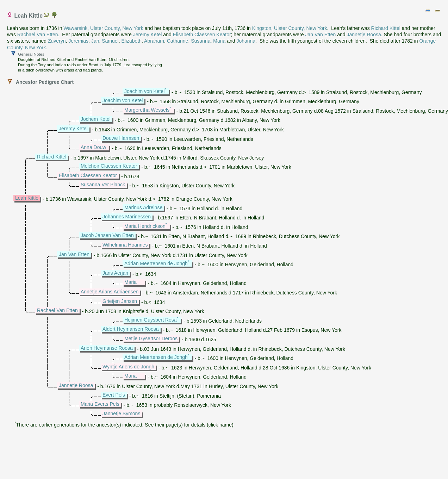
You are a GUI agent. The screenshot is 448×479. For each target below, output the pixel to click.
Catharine (178, 41)
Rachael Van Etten (38, 35)
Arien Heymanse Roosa (107, 348)
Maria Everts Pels (100, 404)
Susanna (201, 41)
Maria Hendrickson (145, 226)
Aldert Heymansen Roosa (131, 329)
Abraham (154, 41)
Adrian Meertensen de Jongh (156, 263)
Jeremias (78, 41)
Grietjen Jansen (120, 301)
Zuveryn (57, 41)
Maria (219, 41)
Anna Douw (93, 147)
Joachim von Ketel (144, 91)
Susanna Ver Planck (103, 185)
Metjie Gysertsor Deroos (151, 338)
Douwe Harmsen (121, 138)
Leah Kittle (27, 198)
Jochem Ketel (96, 119)
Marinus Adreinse (143, 207)
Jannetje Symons (121, 413)
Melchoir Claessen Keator (109, 166)
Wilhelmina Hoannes (125, 245)
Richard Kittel (386, 28)
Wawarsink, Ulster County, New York (103, 28)
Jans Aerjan (115, 273)
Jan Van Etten (320, 35)
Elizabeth (131, 41)
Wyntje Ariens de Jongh (128, 367)
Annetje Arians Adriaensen (110, 292)
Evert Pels (114, 395)
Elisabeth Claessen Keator (202, 35)
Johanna (246, 41)
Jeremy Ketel (148, 35)
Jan (95, 41)
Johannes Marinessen (127, 217)
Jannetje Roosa (364, 35)
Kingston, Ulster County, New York (290, 28)
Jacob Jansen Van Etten (107, 235)
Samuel (110, 41)
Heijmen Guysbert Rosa (151, 320)
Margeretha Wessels (147, 110)
